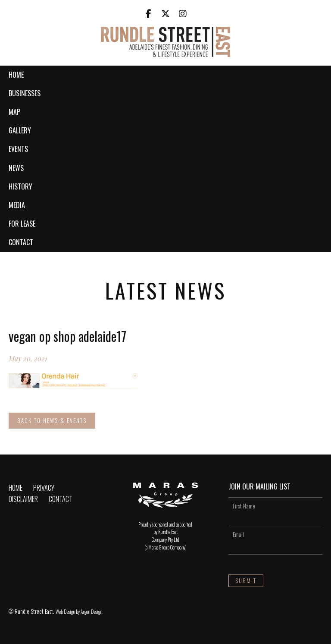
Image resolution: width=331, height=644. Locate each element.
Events (18, 149)
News (16, 168)
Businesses (25, 93)
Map (14, 112)
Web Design (65, 612)
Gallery (20, 130)
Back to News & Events (52, 420)
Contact (21, 242)
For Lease (22, 224)
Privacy (44, 488)
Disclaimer (23, 499)
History (20, 186)
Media (17, 205)
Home (16, 75)
